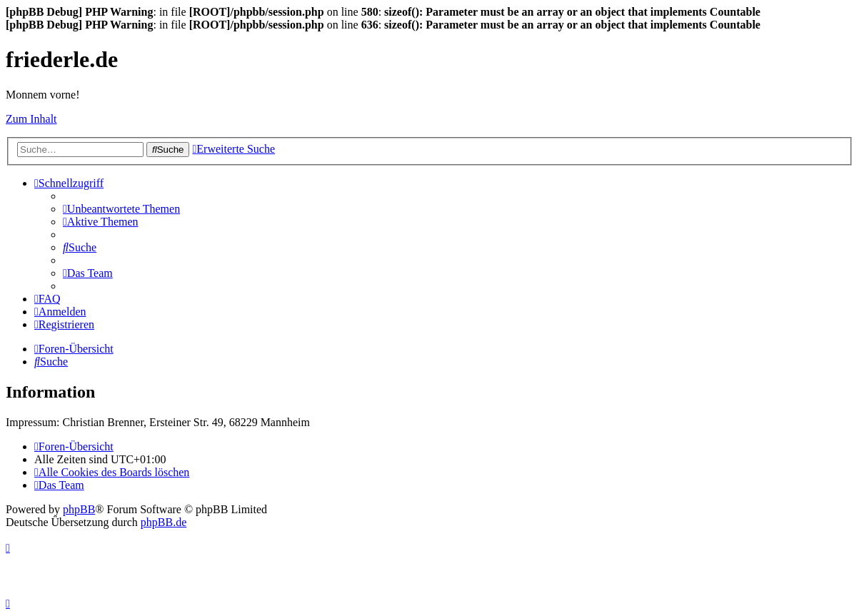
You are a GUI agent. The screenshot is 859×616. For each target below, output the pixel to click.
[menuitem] (121, 209)
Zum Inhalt (31, 119)
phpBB (79, 509)
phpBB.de (164, 522)
